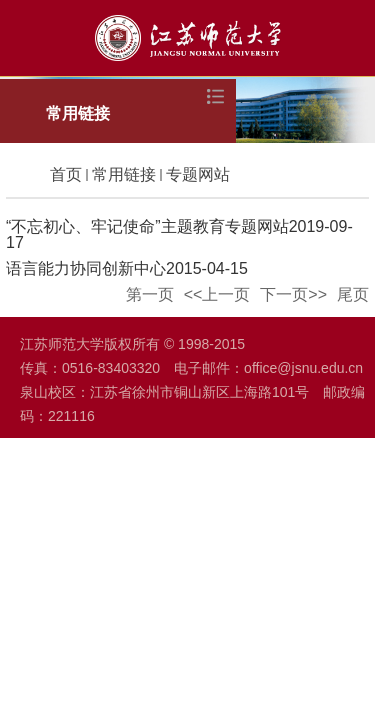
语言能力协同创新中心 (86, 268)
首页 (66, 174)
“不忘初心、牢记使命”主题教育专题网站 (147, 226)
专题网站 (198, 174)
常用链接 (124, 174)
